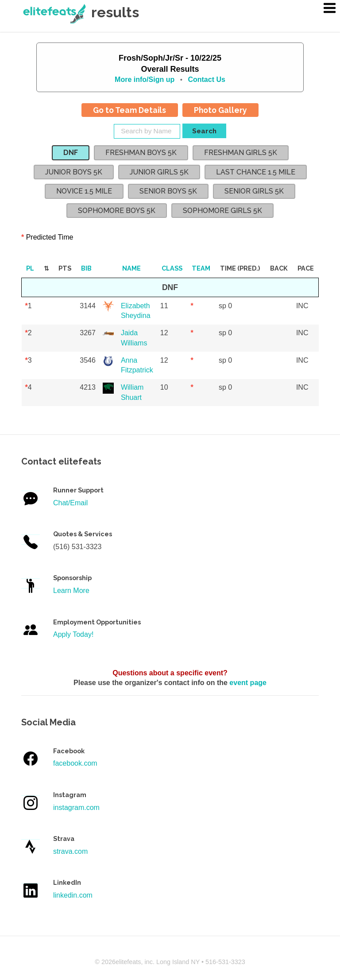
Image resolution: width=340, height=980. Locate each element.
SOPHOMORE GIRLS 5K (222, 211)
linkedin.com (73, 895)
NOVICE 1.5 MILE (84, 191)
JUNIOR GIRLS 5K (159, 172)
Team (201, 268)
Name (131, 268)
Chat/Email (70, 503)
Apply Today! (73, 634)
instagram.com (76, 808)
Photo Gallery (220, 110)
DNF (71, 153)
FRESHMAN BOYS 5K (141, 153)
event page (248, 683)
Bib (86, 268)
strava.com (70, 851)
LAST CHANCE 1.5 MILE (256, 172)
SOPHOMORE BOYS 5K (117, 211)
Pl (30, 268)
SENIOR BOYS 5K (168, 191)
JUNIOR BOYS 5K (74, 172)
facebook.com (75, 763)
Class (172, 268)
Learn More (71, 591)
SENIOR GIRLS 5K (254, 191)
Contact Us (206, 79)
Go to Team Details (129, 110)
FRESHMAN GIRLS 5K (241, 153)
